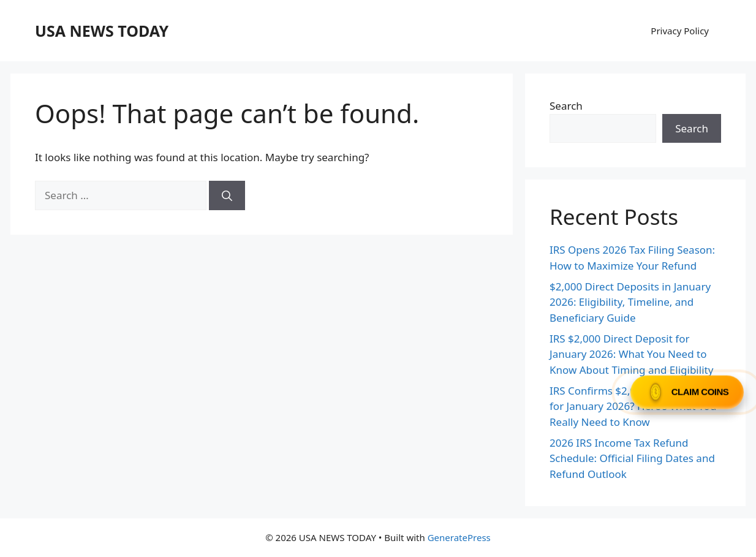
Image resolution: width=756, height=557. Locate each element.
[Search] (227, 195)
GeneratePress (459, 537)
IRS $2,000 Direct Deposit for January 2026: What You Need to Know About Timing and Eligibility (631, 354)
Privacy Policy (680, 31)
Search (566, 106)
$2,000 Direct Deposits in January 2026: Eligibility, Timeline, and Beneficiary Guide (630, 302)
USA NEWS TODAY (102, 31)
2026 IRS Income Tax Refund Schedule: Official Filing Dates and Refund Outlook (632, 458)
